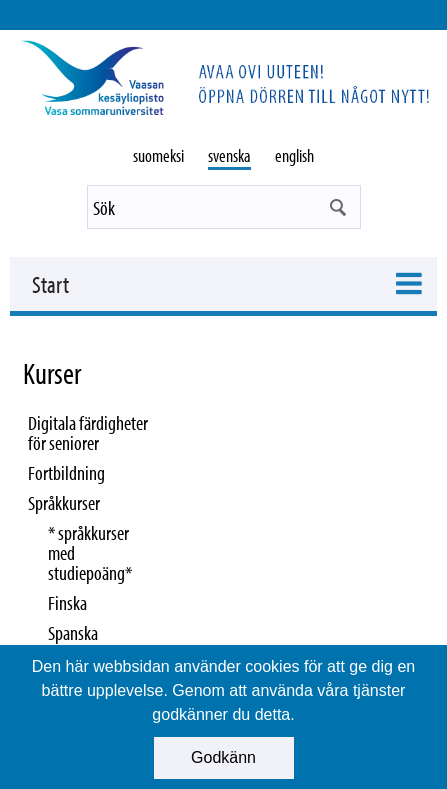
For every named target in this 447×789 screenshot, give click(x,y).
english (294, 155)
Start (50, 284)
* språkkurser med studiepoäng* (90, 552)
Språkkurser (64, 502)
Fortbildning (66, 472)
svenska (229, 155)
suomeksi (158, 155)
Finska (67, 602)
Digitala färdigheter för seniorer (88, 432)
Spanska (73, 632)
